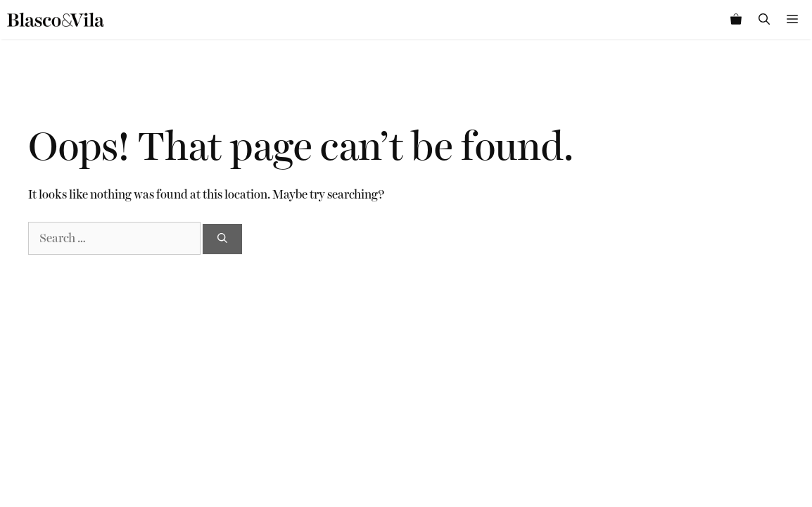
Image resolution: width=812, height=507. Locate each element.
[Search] (222, 239)
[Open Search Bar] (764, 20)
